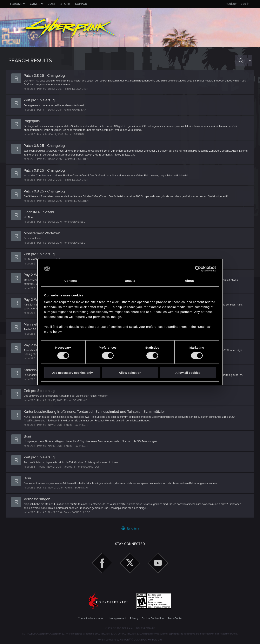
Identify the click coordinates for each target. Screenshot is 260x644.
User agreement (117, 618)
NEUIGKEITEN (82, 89)
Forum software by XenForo (130, 640)
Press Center (175, 618)
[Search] (241, 61)
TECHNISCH (82, 425)
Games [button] (35, 4)
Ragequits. (34, 121)
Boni (29, 436)
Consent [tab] (71, 281)
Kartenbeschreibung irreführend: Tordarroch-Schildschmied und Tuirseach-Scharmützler (96, 412)
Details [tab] (130, 281)
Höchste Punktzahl (41, 212)
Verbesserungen (39, 499)
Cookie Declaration (153, 618)
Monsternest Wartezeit (44, 233)
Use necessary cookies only (72, 372)
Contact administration (91, 618)
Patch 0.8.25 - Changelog (46, 75)
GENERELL (82, 134)
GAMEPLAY (81, 110)
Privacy (134, 618)
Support (82, 4)
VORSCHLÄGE (83, 512)
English (130, 528)
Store (65, 4)
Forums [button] (16, 4)
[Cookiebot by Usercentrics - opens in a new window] (198, 269)
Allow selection (130, 372)
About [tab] (189, 281)
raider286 (32, 89)
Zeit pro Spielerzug (41, 100)
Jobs (52, 4)
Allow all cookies (188, 372)
